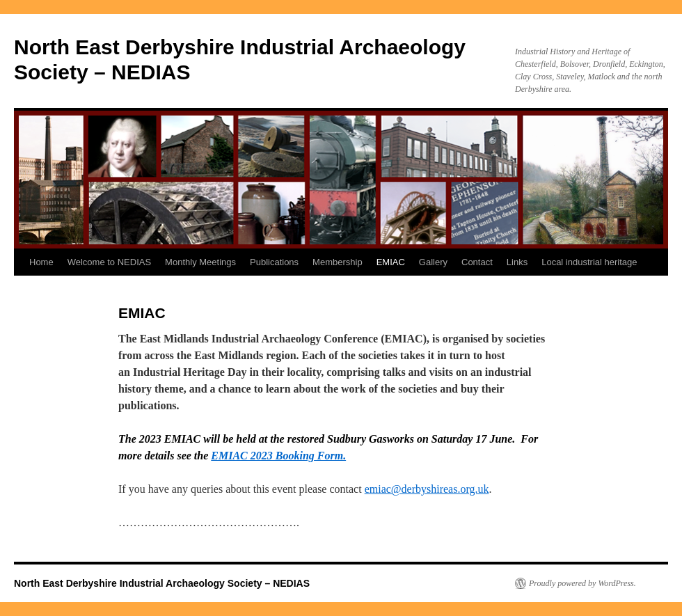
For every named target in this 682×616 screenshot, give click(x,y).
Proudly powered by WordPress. (582, 583)
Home (41, 262)
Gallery (433, 262)
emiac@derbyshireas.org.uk (427, 489)
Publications (274, 262)
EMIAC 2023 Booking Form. (278, 456)
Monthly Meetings (200, 262)
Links (517, 262)
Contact (477, 262)
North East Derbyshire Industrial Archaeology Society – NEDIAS (162, 583)
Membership (338, 262)
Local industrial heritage (589, 262)
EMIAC (391, 262)
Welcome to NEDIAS (109, 262)
